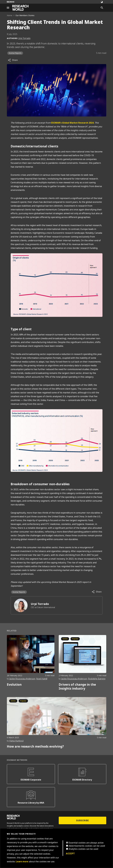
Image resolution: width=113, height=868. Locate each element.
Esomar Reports (15, 53)
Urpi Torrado (40, 604)
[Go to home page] (20, 8)
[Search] (102, 8)
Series (13, 639)
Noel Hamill (42, 679)
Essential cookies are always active (86, 843)
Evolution (14, 685)
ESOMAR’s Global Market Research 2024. (73, 123)
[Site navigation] (8, 8)
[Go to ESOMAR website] (11, 2)
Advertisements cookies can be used (87, 846)
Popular (23, 639)
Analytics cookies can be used (83, 849)
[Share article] (13, 60)
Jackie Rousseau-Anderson (22, 679)
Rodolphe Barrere (97, 679)
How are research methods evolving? (35, 746)
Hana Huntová (16, 741)
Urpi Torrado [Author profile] (24, 38)
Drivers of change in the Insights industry (77, 687)
